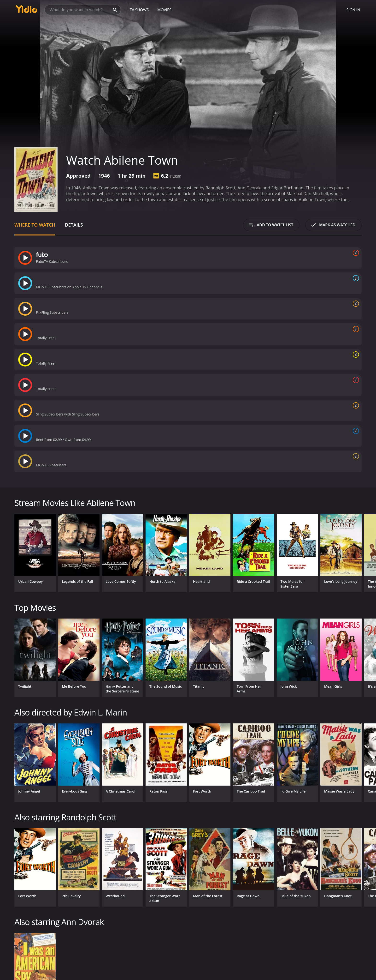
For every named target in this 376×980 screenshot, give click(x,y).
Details (74, 225)
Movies (164, 10)
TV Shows (139, 10)
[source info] (355, 253)
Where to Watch (35, 225)
